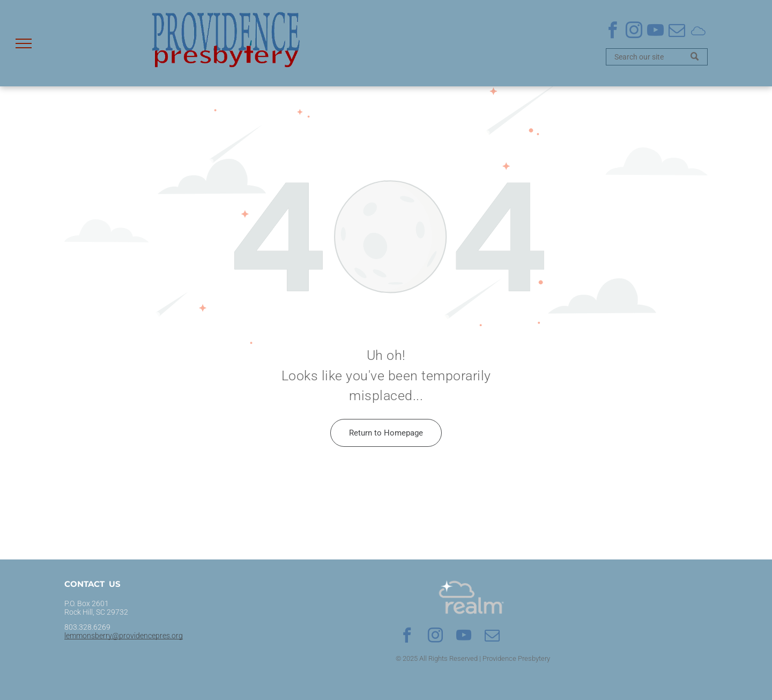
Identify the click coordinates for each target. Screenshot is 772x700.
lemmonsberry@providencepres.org (124, 636)
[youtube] (655, 32)
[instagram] (634, 32)
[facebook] (612, 32)
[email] (677, 32)
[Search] (657, 57)
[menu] (24, 43)
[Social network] (698, 32)
